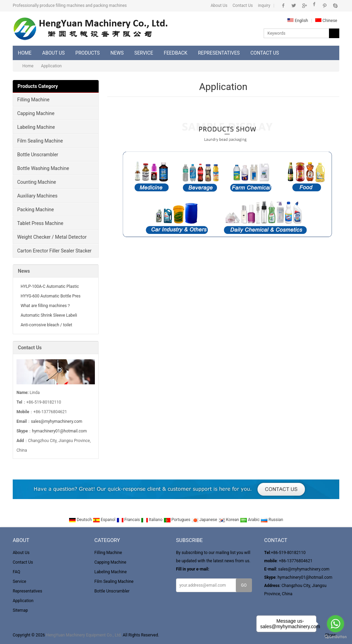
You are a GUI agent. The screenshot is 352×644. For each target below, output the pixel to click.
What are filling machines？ (46, 306)
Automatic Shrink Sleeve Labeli (49, 315)
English (298, 21)
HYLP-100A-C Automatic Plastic (50, 286)
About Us (219, 5)
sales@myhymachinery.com (57, 421)
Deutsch (81, 520)
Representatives (219, 53)
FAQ (16, 572)
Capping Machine (36, 113)
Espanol (105, 520)
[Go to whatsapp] (335, 624)
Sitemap (20, 610)
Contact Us (243, 5)
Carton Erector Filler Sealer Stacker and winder (52, 253)
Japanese (205, 520)
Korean (229, 520)
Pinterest (325, 5)
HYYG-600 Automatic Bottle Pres (51, 296)
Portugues (178, 520)
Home (25, 53)
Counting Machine (37, 182)
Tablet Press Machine (40, 223)
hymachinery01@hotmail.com (59, 431)
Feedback (175, 53)
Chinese (326, 21)
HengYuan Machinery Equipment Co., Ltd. (84, 635)
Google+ (304, 5)
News (117, 53)
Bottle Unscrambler (38, 155)
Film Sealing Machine (40, 141)
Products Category (38, 86)
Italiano (152, 520)
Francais (129, 520)
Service (144, 53)
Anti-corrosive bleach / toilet (46, 325)
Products (87, 53)
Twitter (294, 5)
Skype (335, 5)
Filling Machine (33, 100)
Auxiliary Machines (37, 196)
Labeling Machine (36, 127)
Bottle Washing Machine (43, 168)
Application (23, 601)
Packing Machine (36, 210)
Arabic (250, 520)
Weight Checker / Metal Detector (52, 237)
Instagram (314, 5)
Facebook (283, 5)
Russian (272, 520)
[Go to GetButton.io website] (335, 637)
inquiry (264, 5)
